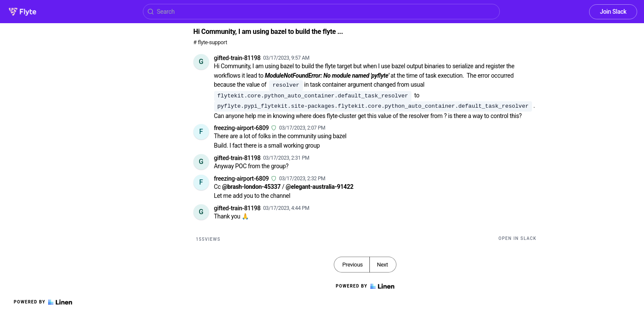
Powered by (43, 302)
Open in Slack (518, 238)
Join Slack (613, 12)
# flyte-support (210, 42)
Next (382, 265)
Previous (353, 265)
